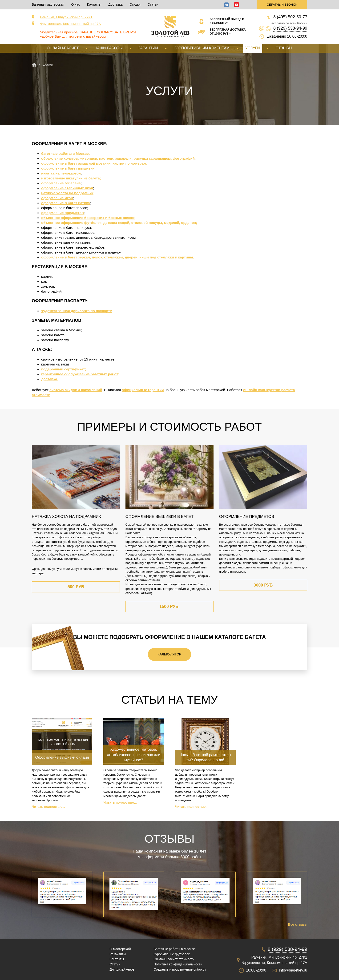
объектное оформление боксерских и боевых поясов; (89, 218)
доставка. (50, 379)
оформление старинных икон (67, 188)
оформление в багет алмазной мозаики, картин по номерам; (94, 163)
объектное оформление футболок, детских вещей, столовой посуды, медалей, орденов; (119, 223)
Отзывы (284, 48)
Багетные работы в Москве (174, 949)
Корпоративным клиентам (201, 48)
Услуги (253, 48)
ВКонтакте (226, 5)
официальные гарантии (143, 390)
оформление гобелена (61, 183)
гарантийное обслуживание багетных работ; (80, 374)
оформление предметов (63, 213)
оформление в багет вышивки (68, 168)
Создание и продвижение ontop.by (180, 969)
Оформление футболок (172, 954)
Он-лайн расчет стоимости (174, 959)
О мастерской (120, 949)
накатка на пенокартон (61, 173)
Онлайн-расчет (63, 48)
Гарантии (148, 48)
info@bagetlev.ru (293, 970)
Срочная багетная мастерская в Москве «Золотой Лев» (170, 27)
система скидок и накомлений (76, 390)
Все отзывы (298, 924)
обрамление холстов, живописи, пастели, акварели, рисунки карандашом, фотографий (118, 158)
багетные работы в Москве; (66, 153)
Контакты (94, 4)
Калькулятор (169, 654)
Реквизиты (118, 954)
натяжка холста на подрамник (67, 193)
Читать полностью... (48, 807)
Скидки (135, 4)
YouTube (236, 5)
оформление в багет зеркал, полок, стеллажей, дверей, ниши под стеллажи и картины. (118, 257)
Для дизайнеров (122, 969)
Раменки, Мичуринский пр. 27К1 (66, 17)
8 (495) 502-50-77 (290, 17)
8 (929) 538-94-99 (290, 28)
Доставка (115, 4)
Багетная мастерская (48, 4)
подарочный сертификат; (64, 369)
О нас (76, 4)
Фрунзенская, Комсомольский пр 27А (71, 24)
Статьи (153, 4)
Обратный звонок (282, 5)
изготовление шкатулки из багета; (71, 178)
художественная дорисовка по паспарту (77, 311)
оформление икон (57, 198)
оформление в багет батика (66, 203)
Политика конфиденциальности (178, 964)
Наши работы (109, 48)
